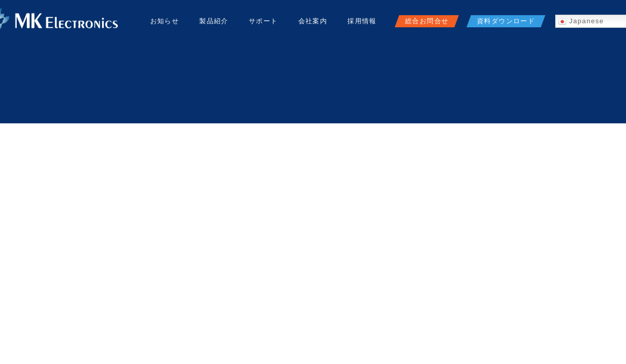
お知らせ (165, 21)
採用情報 (362, 21)
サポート (263, 21)
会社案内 (313, 21)
